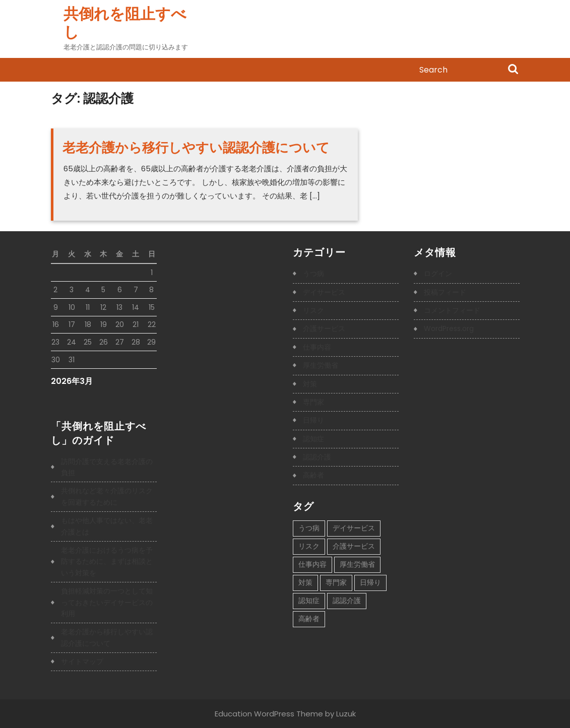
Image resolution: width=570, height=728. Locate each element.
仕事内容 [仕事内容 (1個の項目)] (312, 564)
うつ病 (313, 274)
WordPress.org (449, 328)
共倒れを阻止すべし (125, 23)
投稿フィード (445, 292)
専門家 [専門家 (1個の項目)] (336, 582)
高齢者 (313, 475)
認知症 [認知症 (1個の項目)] (309, 601)
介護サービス (324, 328)
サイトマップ (82, 661)
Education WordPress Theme (269, 714)
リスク (313, 310)
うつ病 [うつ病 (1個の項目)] (309, 528)
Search (513, 70)
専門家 (313, 402)
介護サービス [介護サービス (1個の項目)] (354, 546)
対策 (310, 384)
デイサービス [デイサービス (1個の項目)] (354, 528)
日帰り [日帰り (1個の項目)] (370, 582)
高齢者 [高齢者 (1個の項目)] (309, 619)
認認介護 (317, 457)
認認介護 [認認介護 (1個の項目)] (347, 601)
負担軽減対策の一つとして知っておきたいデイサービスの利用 (107, 602)
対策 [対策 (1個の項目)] (305, 582)
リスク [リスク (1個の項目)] (309, 546)
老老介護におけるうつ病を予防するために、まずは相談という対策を (107, 561)
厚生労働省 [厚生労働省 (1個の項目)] (357, 564)
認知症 (313, 439)
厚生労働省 (321, 365)
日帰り (313, 420)
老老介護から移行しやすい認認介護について (196, 148)
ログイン (438, 274)
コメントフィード (452, 310)
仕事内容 (317, 347)
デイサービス (324, 292)
